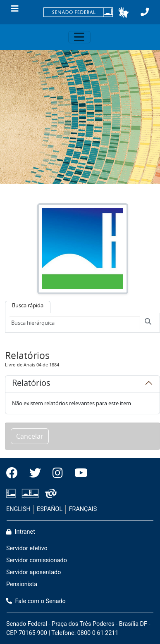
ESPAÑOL (50, 509)
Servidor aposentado (33, 572)
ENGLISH (18, 509)
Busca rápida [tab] (28, 305)
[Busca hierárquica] (74, 323)
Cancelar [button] (30, 436)
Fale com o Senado (36, 601)
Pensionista (22, 584)
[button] (123, 12)
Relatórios (31, 384)
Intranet (21, 532)
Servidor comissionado (37, 560)
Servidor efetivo (27, 548)
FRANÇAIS (83, 509)
